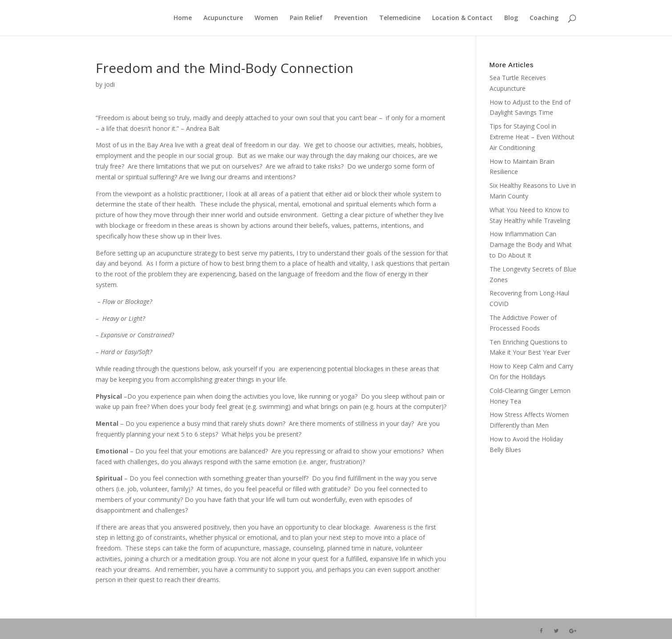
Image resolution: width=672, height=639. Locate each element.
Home (183, 18)
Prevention (351, 18)
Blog (511, 18)
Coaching (544, 18)
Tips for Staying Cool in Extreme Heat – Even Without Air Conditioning (532, 137)
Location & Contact (462, 18)
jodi (109, 84)
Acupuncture (223, 18)
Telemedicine (400, 18)
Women (266, 18)
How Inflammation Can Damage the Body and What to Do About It (531, 245)
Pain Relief (306, 18)
